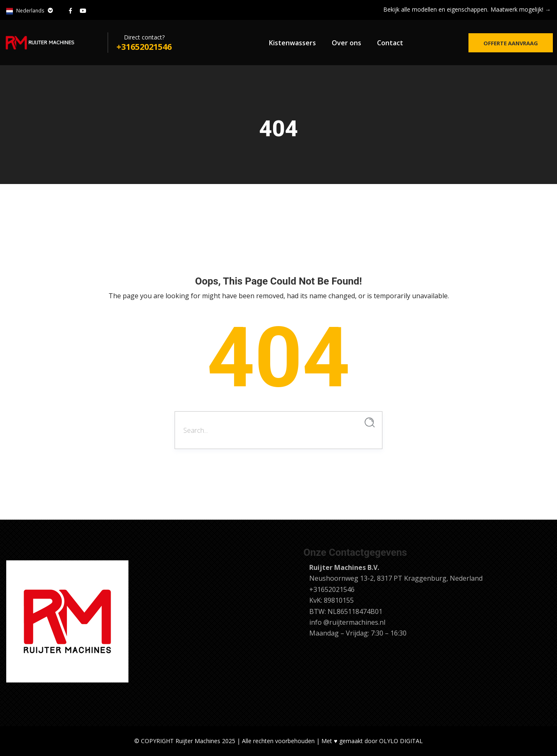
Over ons (346, 43)
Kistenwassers (292, 43)
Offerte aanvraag (511, 43)
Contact (390, 43)
